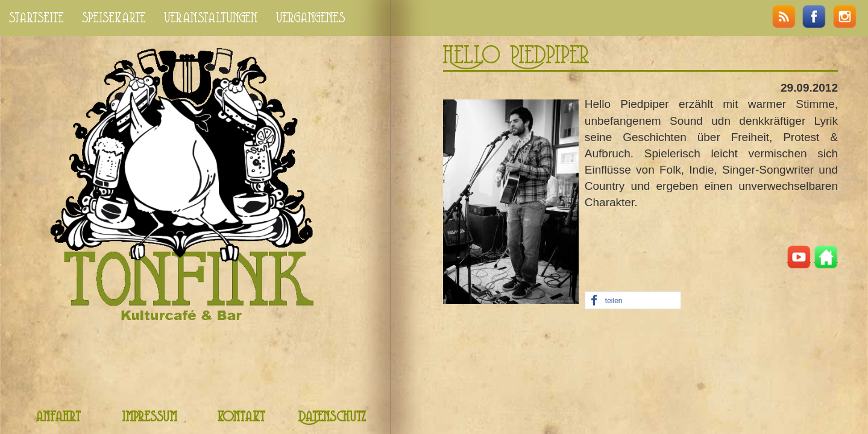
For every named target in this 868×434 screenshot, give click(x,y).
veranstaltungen (211, 18)
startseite (36, 18)
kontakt (241, 417)
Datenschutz (332, 417)
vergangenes (311, 18)
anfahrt (58, 417)
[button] (633, 301)
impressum (149, 417)
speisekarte (114, 18)
